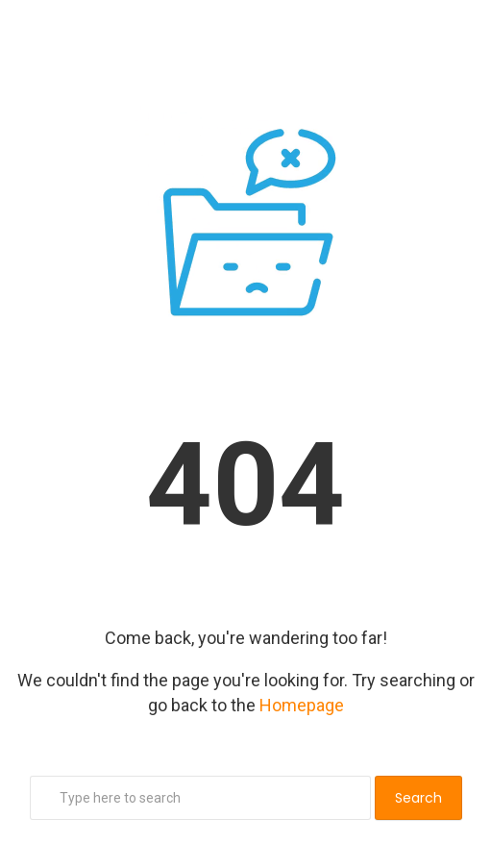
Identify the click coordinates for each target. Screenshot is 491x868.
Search (418, 798)
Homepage (302, 705)
